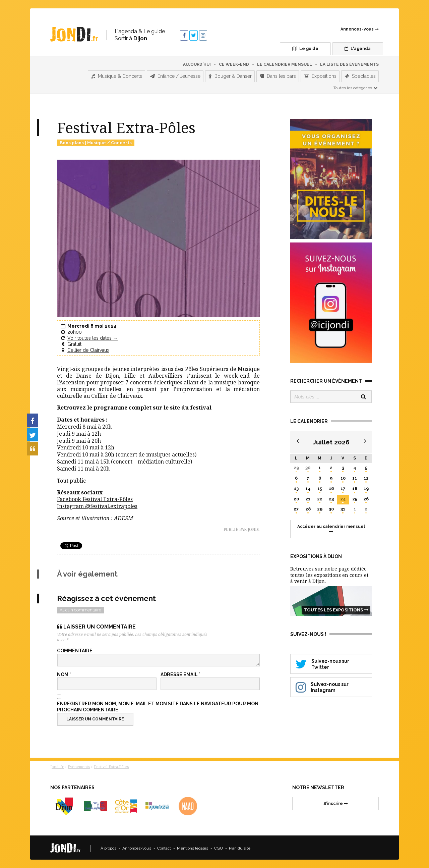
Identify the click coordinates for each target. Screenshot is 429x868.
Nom (64, 673)
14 (308, 487)
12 (366, 476)
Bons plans (72, 141)
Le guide (292, 49)
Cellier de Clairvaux (88, 349)
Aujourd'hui (197, 63)
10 (343, 476)
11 (355, 476)
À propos (108, 847)
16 (331, 487)
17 (343, 487)
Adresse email (180, 673)
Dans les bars (278, 75)
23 (331, 497)
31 (343, 508)
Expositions (320, 75)
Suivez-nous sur (331, 662)
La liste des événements (349, 63)
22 (320, 497)
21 (308, 497)
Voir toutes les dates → (93, 336)
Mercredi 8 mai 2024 (92, 324)
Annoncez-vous (360, 29)
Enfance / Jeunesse (175, 75)
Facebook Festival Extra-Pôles (95, 498)
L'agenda (350, 49)
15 (320, 487)
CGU (219, 847)
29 (296, 466)
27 (296, 508)
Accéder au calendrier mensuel (331, 527)
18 (355, 487)
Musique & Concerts (117, 75)
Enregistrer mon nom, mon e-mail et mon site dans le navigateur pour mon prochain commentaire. (158, 705)
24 (343, 497)
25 (355, 497)
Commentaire (75, 649)
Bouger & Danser (230, 75)
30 (308, 466)
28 (308, 508)
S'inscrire (336, 802)
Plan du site (240, 847)
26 (366, 497)
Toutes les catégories (356, 86)
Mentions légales (193, 847)
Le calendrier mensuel (285, 63)
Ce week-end (234, 63)
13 (296, 487)
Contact (164, 847)
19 (366, 487)
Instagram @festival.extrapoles (97, 505)
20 (296, 497)
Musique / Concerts (109, 141)
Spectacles (360, 75)
